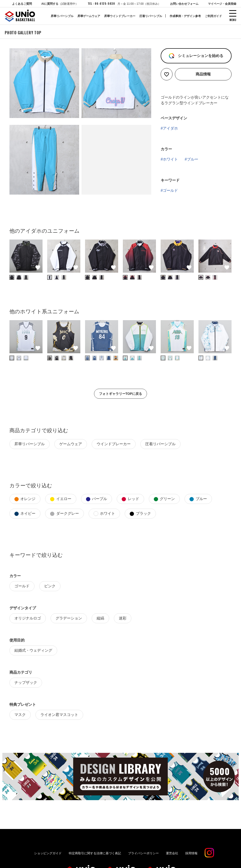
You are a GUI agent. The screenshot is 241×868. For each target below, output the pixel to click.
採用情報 (191, 851)
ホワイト (170, 157)
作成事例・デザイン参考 (185, 16)
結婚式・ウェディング (33, 648)
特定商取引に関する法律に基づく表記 (95, 851)
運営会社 (172, 851)
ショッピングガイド (48, 851)
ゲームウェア (71, 441)
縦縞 (100, 616)
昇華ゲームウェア (89, 16)
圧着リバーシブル (151, 16)
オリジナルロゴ (28, 616)
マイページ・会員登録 (222, 4)
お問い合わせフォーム (184, 4)
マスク (20, 712)
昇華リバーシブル (62, 16)
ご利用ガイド (213, 16)
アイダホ (170, 126)
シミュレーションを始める (200, 53)
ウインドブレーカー (114, 441)
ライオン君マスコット (59, 712)
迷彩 (123, 616)
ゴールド (170, 188)
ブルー (193, 157)
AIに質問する (60, 4)
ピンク (50, 583)
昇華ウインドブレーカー (120, 16)
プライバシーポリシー (143, 851)
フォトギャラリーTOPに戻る (121, 391)
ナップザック (26, 680)
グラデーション (69, 616)
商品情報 (203, 72)
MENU (233, 20)
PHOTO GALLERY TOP (23, 30)
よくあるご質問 (22, 4)
